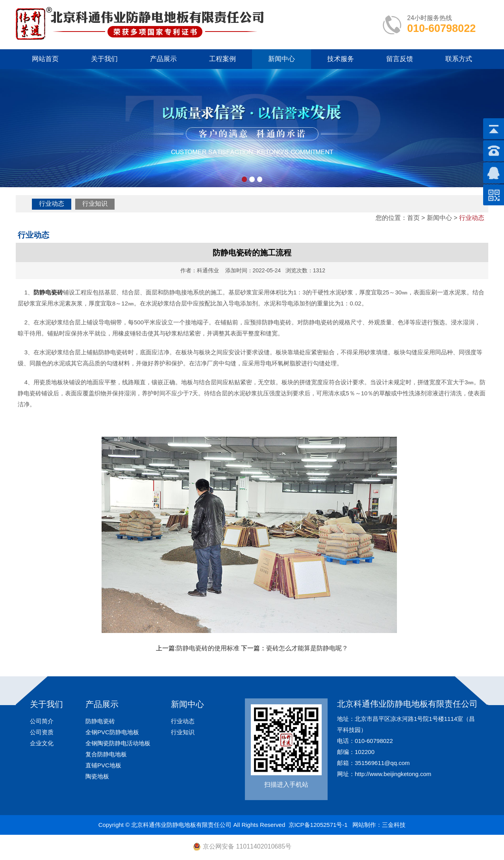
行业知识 (95, 204)
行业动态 (52, 204)
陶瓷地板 (97, 776)
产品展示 (163, 59)
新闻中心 (282, 59)
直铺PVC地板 (103, 765)
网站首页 (45, 59)
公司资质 (42, 732)
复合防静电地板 (106, 754)
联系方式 (459, 59)
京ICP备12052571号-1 (318, 825)
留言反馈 (400, 59)
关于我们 (104, 59)
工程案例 (222, 59)
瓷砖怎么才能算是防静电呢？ (307, 648)
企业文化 (42, 743)
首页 (413, 218)
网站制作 (364, 825)
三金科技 (394, 825)
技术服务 (341, 59)
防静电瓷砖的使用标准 (208, 648)
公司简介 (42, 721)
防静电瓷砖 (100, 721)
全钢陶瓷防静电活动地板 (118, 743)
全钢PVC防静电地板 (112, 732)
